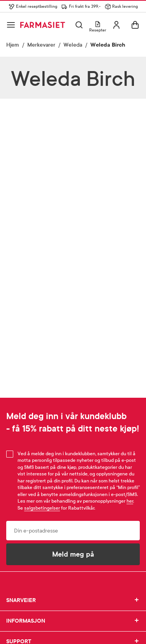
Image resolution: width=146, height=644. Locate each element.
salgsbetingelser (42, 508)
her (130, 501)
